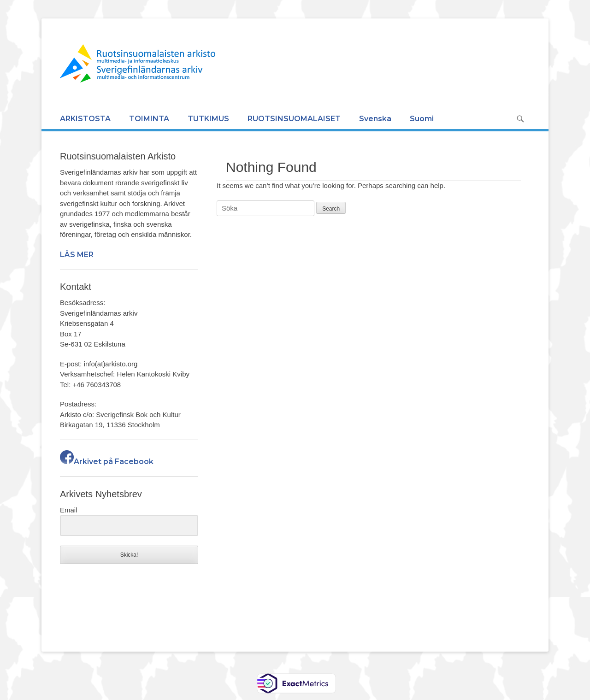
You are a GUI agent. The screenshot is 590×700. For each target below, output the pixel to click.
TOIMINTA (149, 119)
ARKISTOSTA (85, 119)
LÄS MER (77, 255)
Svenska (375, 119)
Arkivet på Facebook (107, 462)
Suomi (422, 119)
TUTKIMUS (208, 119)
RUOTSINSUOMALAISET (294, 119)
